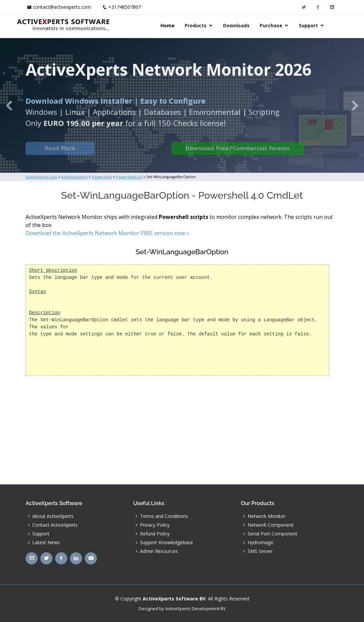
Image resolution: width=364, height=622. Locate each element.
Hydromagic (261, 543)
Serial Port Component (272, 534)
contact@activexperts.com (62, 7)
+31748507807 (125, 7)
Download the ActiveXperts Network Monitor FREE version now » (107, 233)
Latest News (46, 543)
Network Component (271, 525)
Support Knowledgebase (167, 543)
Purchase (280, 25)
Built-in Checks (131, 154)
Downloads (245, 25)
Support (317, 25)
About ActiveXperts (53, 516)
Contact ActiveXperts (55, 525)
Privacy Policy (155, 525)
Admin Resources (159, 551)
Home (177, 25)
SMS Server (260, 551)
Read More (59, 154)
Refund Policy (155, 534)
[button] (9, 105)
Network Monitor (266, 516)
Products (205, 25)
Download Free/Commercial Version (237, 154)
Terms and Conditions (164, 516)
